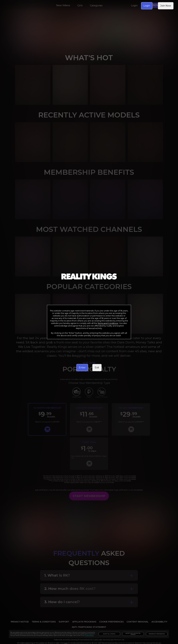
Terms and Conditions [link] (108, 323)
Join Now (166, 6)
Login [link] (147, 6)
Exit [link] (97, 368)
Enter (82, 368)
